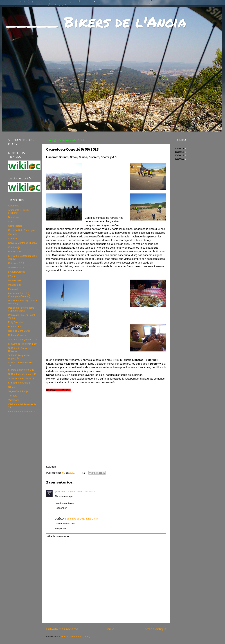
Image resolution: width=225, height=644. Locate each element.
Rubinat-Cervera (17, 335)
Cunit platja (14, 247)
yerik (58, 492)
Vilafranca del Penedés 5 (22, 412)
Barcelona (14, 217)
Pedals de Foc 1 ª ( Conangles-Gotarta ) (19, 295)
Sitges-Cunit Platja (18, 391)
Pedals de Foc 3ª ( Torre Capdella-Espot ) (21, 309)
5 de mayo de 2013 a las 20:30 (78, 492)
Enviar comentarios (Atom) (76, 637)
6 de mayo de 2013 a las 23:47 (81, 519)
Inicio (110, 629)
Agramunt (13, 206)
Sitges (12, 387)
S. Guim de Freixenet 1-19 (22, 344)
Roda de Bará (16, 327)
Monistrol (13, 289)
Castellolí (13, 234)
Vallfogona (14, 400)
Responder (61, 508)
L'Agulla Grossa (17, 272)
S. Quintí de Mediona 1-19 (22, 374)
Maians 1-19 (15, 280)
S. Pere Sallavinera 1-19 (21, 370)
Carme (12, 221)
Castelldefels (15, 226)
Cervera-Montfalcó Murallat (23, 243)
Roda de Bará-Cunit (19, 331)
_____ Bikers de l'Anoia (97, 22)
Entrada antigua (155, 629)
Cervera (12, 239)
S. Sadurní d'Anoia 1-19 (21, 378)
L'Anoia (12, 276)
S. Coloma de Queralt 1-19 (23, 339)
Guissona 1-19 (16, 263)
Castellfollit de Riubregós (22, 230)
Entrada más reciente (62, 629)
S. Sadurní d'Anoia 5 (19, 383)
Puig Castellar (16, 322)
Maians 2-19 (15, 285)
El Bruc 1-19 (15, 252)
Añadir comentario (58, 536)
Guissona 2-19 (16, 267)
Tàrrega (12, 396)
